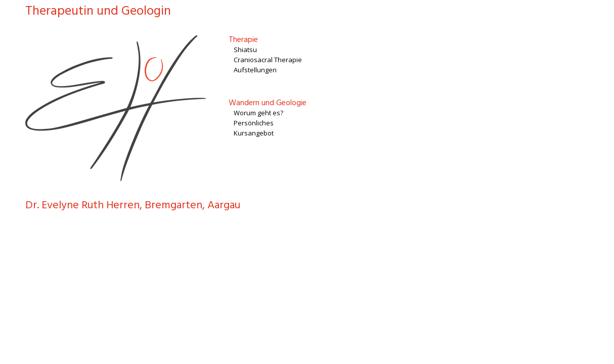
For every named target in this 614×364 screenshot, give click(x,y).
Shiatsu (245, 50)
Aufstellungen (255, 70)
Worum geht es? (258, 113)
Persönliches (254, 123)
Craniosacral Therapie (268, 60)
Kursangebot (254, 133)
